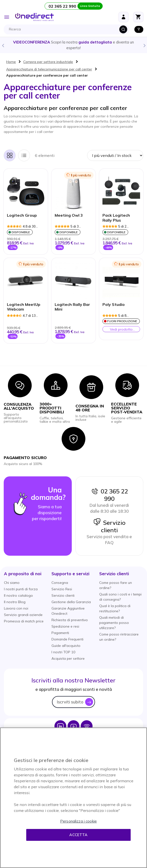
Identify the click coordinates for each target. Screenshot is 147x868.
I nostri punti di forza (21, 589)
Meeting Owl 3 (69, 215)
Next (144, 45)
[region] (73, 798)
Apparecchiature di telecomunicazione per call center (49, 69)
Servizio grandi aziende (23, 615)
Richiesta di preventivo (70, 620)
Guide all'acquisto (66, 646)
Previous (3, 45)
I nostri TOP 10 (63, 652)
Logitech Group (22, 215)
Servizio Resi (62, 589)
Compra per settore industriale (48, 62)
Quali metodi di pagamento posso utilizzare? (114, 623)
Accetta (78, 835)
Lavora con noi (16, 608)
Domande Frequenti (67, 639)
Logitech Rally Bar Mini (72, 307)
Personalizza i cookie (78, 821)
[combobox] (68, 29)
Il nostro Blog (15, 602)
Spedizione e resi (65, 626)
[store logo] (34, 17)
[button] (23, 574)
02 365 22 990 (109, 495)
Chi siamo (12, 583)
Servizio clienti (109, 526)
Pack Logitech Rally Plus (116, 218)
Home (11, 62)
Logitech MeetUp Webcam (24, 307)
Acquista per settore (68, 658)
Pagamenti (60, 633)
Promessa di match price (24, 621)
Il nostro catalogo (18, 595)
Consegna (60, 583)
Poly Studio (114, 305)
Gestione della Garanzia (71, 602)
